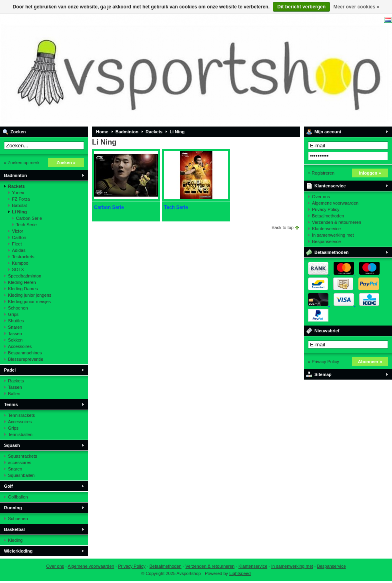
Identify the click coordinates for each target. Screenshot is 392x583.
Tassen (15, 334)
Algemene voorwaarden (335, 203)
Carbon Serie (29, 218)
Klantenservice (330, 186)
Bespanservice (326, 241)
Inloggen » (370, 173)
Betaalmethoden (328, 216)
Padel (10, 370)
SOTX (18, 269)
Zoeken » (66, 163)
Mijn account (328, 132)
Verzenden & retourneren (337, 222)
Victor (18, 231)
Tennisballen (20, 434)
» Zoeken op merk (22, 163)
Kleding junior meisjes (29, 302)
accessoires (20, 462)
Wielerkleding (18, 551)
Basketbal (14, 529)
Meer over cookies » (356, 7)
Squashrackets (23, 456)
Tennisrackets (21, 415)
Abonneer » (370, 362)
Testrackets (23, 257)
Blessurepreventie (26, 359)
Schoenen (18, 308)
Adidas (19, 250)
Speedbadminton (25, 276)
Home (102, 132)
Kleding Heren (22, 282)
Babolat (19, 205)
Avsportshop (106, 70)
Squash (12, 445)
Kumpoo (20, 263)
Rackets (16, 186)
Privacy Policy (326, 209)
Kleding (15, 540)
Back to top (283, 227)
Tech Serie (26, 225)
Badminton (15, 175)
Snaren (15, 327)
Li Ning (19, 212)
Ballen (14, 394)
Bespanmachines (25, 353)
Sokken (15, 340)
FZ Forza (21, 199)
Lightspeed (240, 573)
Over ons (321, 197)
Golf (8, 486)
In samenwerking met (333, 235)
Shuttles (16, 321)
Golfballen (18, 497)
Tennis (11, 404)
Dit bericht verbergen (301, 7)
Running (13, 508)
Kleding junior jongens (30, 295)
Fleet (17, 244)
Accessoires (20, 346)
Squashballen (21, 475)
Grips (13, 314)
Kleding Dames (23, 289)
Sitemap (323, 374)
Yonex (18, 193)
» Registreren (321, 173)
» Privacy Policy (324, 362)
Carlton (19, 237)
